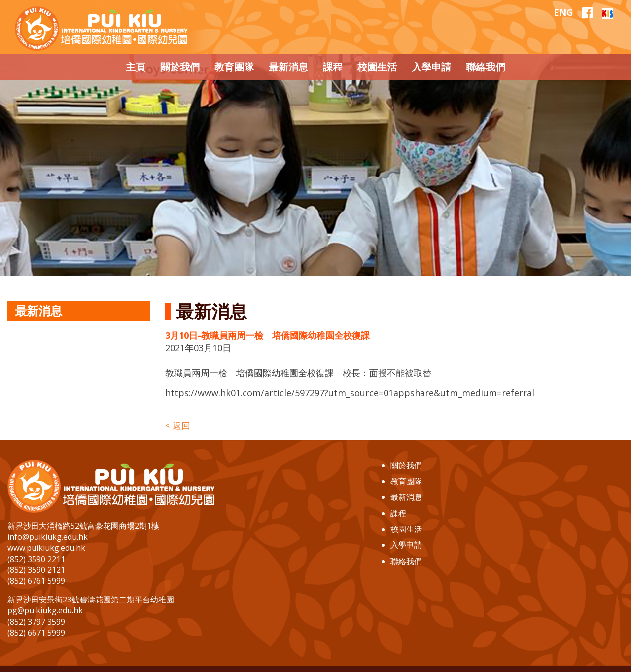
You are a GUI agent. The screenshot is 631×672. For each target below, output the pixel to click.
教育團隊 (406, 481)
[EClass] (608, 12)
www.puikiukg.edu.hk (46, 548)
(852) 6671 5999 (36, 633)
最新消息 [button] (288, 67)
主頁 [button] (136, 67)
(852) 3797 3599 (36, 622)
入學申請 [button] (431, 67)
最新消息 (406, 497)
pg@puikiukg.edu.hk (45, 610)
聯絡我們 (406, 561)
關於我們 (406, 465)
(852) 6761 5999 (36, 581)
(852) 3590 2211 (36, 559)
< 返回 (178, 425)
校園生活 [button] (377, 67)
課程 (398, 513)
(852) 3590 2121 (36, 570)
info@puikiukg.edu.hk (48, 537)
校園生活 (406, 529)
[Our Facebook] (587, 13)
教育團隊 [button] (234, 67)
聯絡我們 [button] (486, 67)
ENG (563, 12)
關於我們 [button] (180, 67)
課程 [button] (333, 67)
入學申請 (406, 545)
